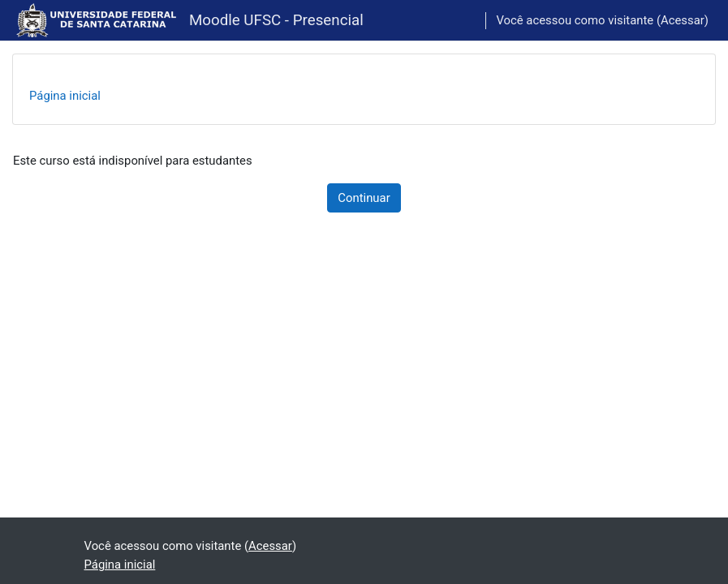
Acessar (683, 20)
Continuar (364, 198)
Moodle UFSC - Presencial (276, 20)
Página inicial (65, 96)
